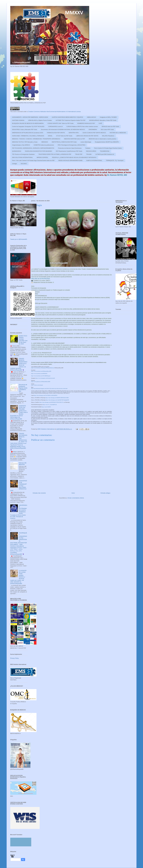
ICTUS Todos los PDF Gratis (64, 136)
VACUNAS (24, 164)
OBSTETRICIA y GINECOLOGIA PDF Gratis (64, 142)
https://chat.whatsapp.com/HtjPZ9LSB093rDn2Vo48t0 (57, 398)
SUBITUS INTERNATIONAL (94, 161)
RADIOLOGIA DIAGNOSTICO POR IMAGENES (39, 151)
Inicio (73, 493)
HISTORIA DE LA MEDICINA (118, 133)
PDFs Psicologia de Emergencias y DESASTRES (72, 145)
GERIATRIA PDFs (74, 133)
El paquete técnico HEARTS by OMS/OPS (107, 142)
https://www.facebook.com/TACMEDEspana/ (41, 376)
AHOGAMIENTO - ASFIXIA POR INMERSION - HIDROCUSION (30, 117)
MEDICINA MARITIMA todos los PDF (75, 139)
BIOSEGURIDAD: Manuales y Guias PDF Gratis (103, 120)
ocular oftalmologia (86, 142)
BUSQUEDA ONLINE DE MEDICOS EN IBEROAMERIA (28, 123)
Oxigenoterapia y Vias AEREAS (21, 145)
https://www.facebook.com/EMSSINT (39, 374)
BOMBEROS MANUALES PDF (86, 123)
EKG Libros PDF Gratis (107, 130)
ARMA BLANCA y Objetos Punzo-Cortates (40, 120)
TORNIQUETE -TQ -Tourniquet (115, 161)
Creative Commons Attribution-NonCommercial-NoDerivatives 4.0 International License (54, 112)
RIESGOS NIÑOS (91, 151)
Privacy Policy (15, 658)
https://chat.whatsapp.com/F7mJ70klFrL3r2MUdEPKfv (46, 395)
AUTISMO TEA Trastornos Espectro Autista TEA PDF (71, 120)
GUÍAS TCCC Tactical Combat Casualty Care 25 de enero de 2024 (23, 340)
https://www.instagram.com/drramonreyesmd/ (45, 378)
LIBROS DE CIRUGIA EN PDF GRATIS (87, 136)
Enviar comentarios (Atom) (76, 498)
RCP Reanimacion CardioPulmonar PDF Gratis (69, 151)
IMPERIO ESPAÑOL (42, 157)
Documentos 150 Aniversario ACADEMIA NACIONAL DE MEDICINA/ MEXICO (63, 130)
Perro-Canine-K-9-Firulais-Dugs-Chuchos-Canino (108, 148)
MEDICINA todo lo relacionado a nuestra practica (102, 139)
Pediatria (88, 148)
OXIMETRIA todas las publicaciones (44, 145)
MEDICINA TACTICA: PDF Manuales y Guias (25, 142)
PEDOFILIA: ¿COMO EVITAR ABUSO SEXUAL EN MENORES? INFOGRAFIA (74, 157)
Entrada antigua (105, 493)
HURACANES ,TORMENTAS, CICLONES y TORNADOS (28, 136)
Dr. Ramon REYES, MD (117, 175)
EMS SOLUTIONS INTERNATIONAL (22, 157)
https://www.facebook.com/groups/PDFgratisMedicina (43, 368)
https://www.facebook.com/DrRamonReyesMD (41, 371)
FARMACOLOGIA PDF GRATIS (56, 133)
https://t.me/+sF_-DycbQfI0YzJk (50, 405)
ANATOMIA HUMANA (18, 120)
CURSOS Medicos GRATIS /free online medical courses (82, 127)
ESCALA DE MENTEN (23, 464)
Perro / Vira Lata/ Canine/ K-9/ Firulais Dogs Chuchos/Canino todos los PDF (33, 161)
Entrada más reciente (39, 493)
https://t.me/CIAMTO (46, 407)
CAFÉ (100, 123)
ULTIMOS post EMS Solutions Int (105, 154)
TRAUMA (89, 154)
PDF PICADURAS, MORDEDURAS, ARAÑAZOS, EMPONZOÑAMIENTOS (33, 148)
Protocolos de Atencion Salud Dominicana (70, 148)
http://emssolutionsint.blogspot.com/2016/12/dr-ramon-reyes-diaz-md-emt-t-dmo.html (49, 388)
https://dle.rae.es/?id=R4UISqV (41, 279)
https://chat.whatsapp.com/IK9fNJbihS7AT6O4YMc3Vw (52, 402)
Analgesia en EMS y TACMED (108, 117)
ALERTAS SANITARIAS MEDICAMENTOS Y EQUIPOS (67, 117)
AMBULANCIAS (91, 117)
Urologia (15, 164)
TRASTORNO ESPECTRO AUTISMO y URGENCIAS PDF (55, 154)
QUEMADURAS (17, 151)
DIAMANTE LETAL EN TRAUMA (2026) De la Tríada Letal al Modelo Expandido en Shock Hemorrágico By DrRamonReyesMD (19, 412)
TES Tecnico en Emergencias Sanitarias (23, 154)
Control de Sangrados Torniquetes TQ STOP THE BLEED (28, 127)
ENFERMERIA (93, 130)
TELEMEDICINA (105, 151)
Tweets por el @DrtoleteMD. (19, 239)
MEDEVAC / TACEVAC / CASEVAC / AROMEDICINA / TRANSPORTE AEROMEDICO (36, 139)
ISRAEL (50, 136)
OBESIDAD (45, 142)
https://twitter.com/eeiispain (37, 385)
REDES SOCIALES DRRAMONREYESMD (70, 161)
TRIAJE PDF (79, 154)
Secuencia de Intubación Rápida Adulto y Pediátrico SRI (23, 388)
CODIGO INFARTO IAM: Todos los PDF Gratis (60, 123)
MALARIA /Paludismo (108, 136)
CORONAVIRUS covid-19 (55, 127)
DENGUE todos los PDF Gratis (110, 127)
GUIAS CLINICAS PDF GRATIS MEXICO (94, 133)
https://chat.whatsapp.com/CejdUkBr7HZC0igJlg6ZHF (57, 400)
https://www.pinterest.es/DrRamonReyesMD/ (41, 382)
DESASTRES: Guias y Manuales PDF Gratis (25, 130)
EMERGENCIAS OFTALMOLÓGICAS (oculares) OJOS (28, 133)
